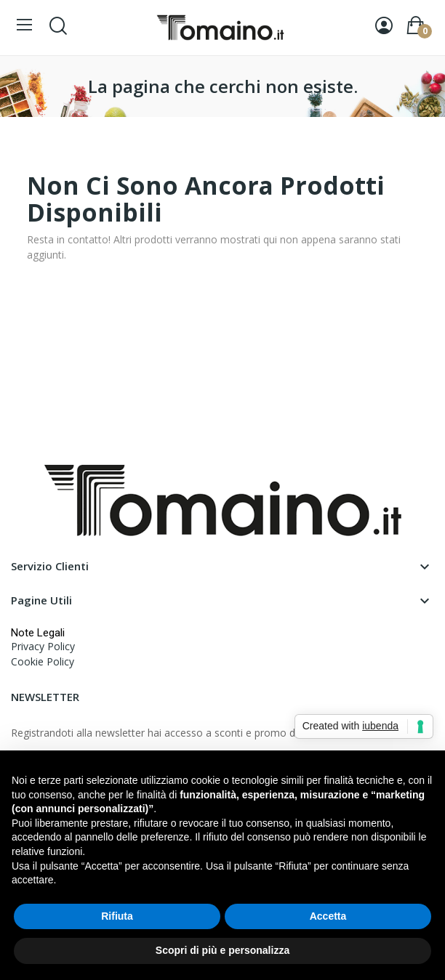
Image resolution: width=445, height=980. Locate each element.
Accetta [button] (328, 916)
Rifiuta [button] (117, 916)
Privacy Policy (43, 646)
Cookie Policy (43, 661)
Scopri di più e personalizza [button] (222, 950)
